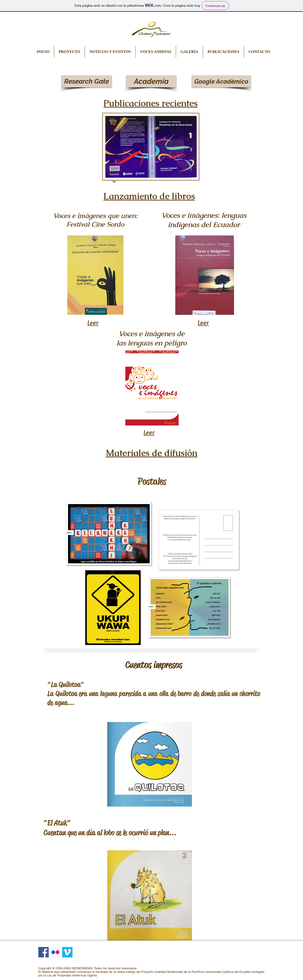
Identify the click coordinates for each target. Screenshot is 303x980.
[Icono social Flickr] (55, 952)
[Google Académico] (221, 81)
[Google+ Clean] (264, 961)
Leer (93, 323)
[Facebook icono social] (44, 952)
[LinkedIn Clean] (257, 961)
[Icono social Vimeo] (67, 952)
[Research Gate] (87, 81)
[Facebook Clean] (249, 961)
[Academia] (151, 81)
